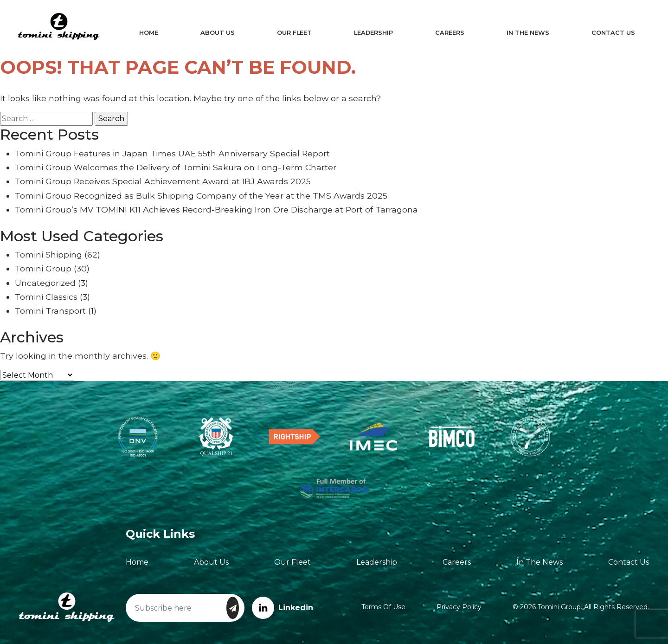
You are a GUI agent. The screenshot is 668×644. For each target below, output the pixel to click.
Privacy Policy (459, 607)
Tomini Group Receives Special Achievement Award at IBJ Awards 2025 (163, 181)
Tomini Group (43, 268)
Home (150, 33)
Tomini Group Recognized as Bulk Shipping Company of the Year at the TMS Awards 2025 (201, 196)
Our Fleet (295, 33)
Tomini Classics (46, 297)
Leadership (373, 33)
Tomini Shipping (48, 254)
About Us (218, 33)
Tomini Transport (50, 311)
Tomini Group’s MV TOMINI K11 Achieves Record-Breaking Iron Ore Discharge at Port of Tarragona (216, 209)
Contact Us (611, 33)
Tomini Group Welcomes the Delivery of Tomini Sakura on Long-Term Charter (176, 167)
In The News (526, 33)
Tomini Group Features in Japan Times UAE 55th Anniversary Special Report (172, 153)
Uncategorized (45, 283)
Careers (449, 33)
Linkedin (283, 608)
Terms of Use (383, 607)
